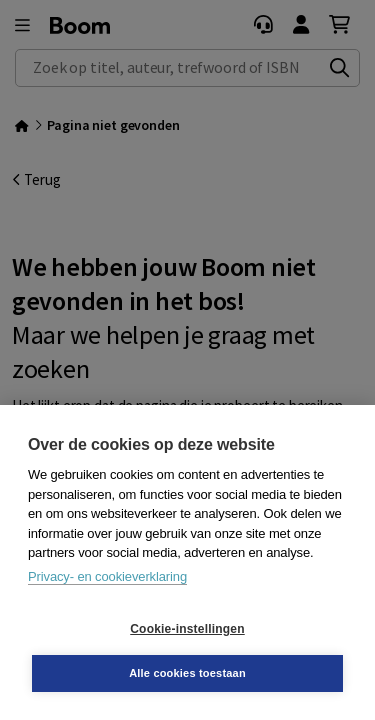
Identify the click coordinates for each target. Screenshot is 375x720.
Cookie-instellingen (187, 629)
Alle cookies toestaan (187, 673)
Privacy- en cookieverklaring (107, 576)
